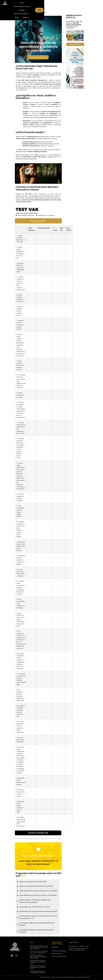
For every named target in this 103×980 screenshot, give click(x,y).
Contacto (64, 6)
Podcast (65, 3)
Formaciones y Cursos (50, 3)
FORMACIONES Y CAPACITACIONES (57, 943)
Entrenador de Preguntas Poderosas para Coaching (38, 972)
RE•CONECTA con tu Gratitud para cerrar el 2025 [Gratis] (39, 952)
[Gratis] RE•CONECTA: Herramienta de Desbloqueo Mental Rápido (38, 956)
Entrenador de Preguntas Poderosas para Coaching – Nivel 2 (38, 967)
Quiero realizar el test (38, 57)
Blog (56, 6)
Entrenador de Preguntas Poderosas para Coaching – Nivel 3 (38, 962)
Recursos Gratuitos (42, 6)
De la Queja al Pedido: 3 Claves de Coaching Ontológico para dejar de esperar (39, 947)
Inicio (36, 3)
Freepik (87, 977)
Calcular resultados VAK (44, 833)
